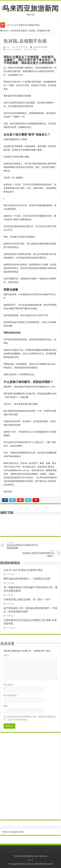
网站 (6, 706)
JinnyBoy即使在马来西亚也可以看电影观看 (24, 545)
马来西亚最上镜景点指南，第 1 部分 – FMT (27, 599)
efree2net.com (31, 856)
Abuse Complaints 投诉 (13, 832)
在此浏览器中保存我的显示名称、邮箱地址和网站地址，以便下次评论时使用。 (30, 718)
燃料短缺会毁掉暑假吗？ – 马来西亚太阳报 (27, 579)
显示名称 (9, 685)
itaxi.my (43, 856)
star (8, 47)
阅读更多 (8, 492)
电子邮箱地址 (11, 695)
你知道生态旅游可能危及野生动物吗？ (37, 553)
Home (4, 31)
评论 (7, 655)
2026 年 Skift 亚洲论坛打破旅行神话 (23, 25)
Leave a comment (14, 49)
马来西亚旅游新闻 (31, 8)
